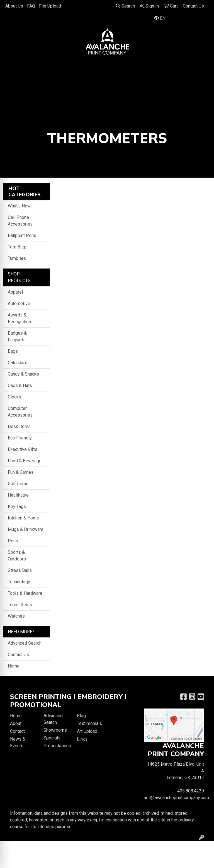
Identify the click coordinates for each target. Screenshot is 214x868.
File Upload (50, 6)
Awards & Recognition (19, 318)
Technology (19, 582)
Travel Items (20, 605)
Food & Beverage (25, 461)
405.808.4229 (191, 791)
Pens (13, 541)
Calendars (18, 363)
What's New (19, 206)
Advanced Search (25, 643)
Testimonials (89, 723)
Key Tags (17, 506)
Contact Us (18, 655)
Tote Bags (18, 247)
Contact (17, 731)
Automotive (19, 304)
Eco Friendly (20, 438)
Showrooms (55, 730)
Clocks (14, 397)
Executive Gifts (23, 449)
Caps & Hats (20, 385)
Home (14, 666)
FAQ (31, 6)
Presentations (57, 746)
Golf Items (18, 484)
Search (125, 6)
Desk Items (19, 426)
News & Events (18, 742)
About (16, 723)
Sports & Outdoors (17, 556)
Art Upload (87, 731)
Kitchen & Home (23, 518)
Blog (81, 716)
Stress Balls (20, 570)
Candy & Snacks (23, 374)
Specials (52, 738)
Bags (13, 351)
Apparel (15, 292)
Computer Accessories (20, 412)
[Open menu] (203, 66)
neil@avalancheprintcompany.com (176, 798)
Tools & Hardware (25, 593)
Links (82, 739)
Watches (16, 616)
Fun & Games (21, 472)
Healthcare (18, 495)
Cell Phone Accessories (20, 221)
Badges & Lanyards (17, 336)
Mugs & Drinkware (26, 529)
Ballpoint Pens (22, 235)
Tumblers (17, 258)
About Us (14, 6)
